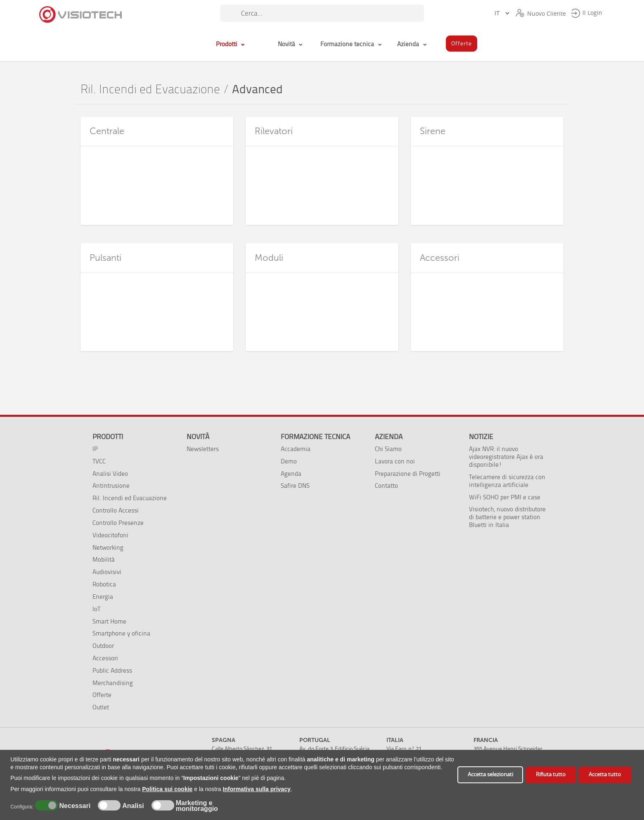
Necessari (74, 806)
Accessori (105, 658)
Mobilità (104, 559)
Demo (289, 461)
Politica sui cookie (167, 789)
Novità (198, 437)
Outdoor (103, 646)
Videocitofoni (110, 535)
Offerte (102, 695)
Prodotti (108, 437)
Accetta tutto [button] (605, 774)
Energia (103, 597)
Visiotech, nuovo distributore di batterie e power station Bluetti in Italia (507, 517)
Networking (108, 547)
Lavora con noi (395, 461)
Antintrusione (111, 486)
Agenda (291, 474)
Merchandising (113, 683)
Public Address (112, 670)
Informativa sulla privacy (257, 789)
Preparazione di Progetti (408, 474)
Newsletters (203, 449)
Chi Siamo (388, 449)
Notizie (481, 437)
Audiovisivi (107, 572)
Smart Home (109, 621)
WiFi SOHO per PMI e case (505, 497)
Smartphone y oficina (121, 633)
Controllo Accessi (116, 510)
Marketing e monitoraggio (197, 806)
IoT (96, 609)
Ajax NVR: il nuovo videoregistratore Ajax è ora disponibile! (506, 457)
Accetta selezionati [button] (490, 774)
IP (95, 449)
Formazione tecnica (315, 437)
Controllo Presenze (118, 523)
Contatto (386, 486)
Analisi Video (110, 474)
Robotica (104, 584)
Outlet (101, 707)
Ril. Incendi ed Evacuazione (150, 89)
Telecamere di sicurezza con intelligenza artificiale (507, 481)
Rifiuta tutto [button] (551, 774)
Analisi (132, 806)
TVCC (99, 461)
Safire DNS (295, 486)
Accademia (296, 449)
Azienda (389, 437)
